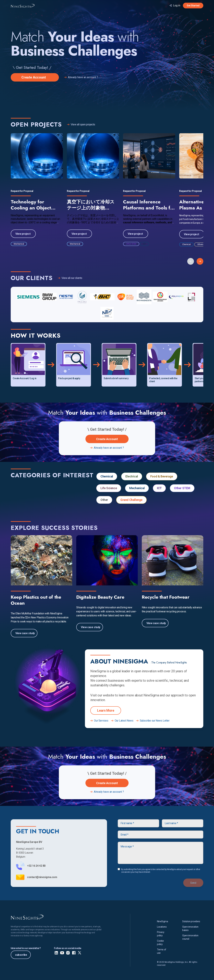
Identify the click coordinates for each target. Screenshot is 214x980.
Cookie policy (160, 943)
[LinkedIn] (56, 953)
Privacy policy (161, 934)
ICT (159, 488)
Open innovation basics (190, 928)
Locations (162, 927)
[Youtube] (62, 953)
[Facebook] (74, 953)
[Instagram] (68, 953)
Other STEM (182, 488)
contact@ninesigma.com (42, 877)
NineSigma (162, 921)
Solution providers (191, 921)
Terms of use (162, 951)
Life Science (109, 488)
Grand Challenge (131, 500)
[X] (80, 953)
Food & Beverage (162, 476)
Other (104, 500)
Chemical (107, 476)
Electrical (132, 476)
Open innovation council (190, 937)
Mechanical (137, 488)
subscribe (21, 955)
